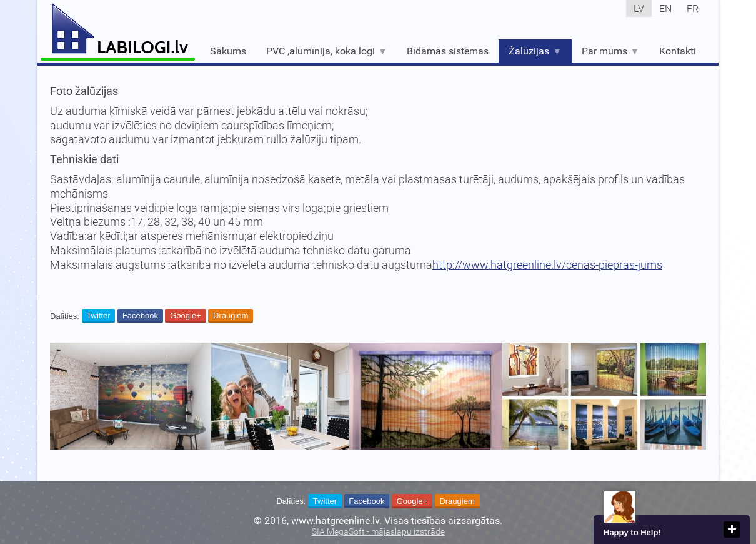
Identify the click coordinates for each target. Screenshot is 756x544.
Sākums (228, 51)
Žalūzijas (535, 51)
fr (693, 8)
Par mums (610, 51)
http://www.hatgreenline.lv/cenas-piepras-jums (547, 265)
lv (639, 8)
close (732, 530)
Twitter (98, 315)
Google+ (186, 315)
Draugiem (231, 315)
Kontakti (678, 51)
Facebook (140, 315)
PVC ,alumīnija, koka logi (326, 51)
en (665, 8)
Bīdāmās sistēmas (448, 51)
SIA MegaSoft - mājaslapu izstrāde (378, 532)
